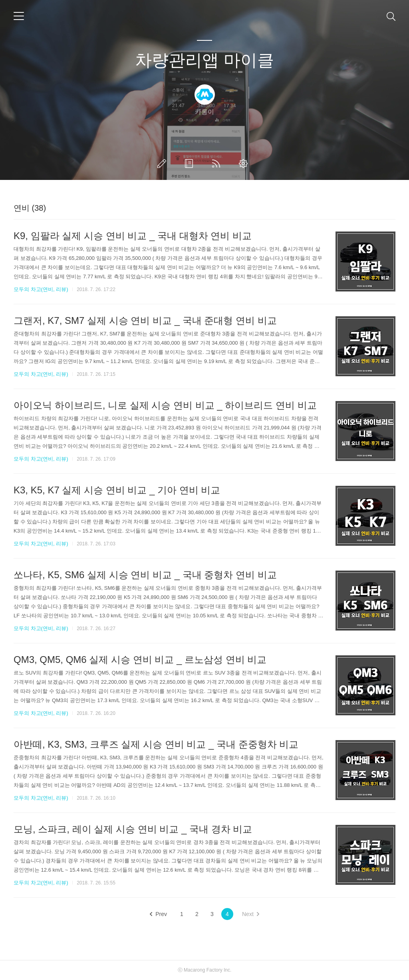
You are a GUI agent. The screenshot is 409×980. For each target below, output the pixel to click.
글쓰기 (163, 164)
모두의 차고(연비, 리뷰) (41, 289)
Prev (158, 914)
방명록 (191, 164)
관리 (245, 164)
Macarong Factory (203, 970)
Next (251, 914)
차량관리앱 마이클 (204, 60)
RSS (218, 164)
